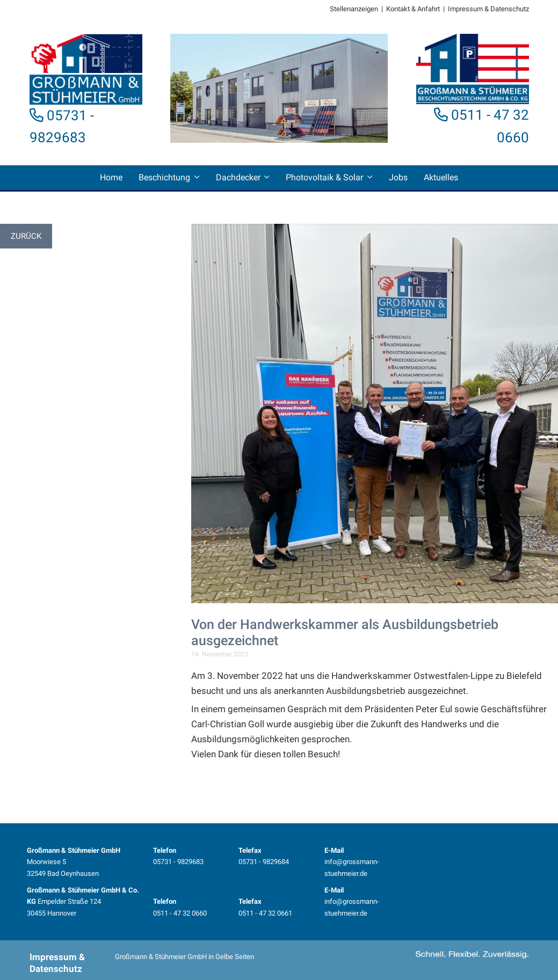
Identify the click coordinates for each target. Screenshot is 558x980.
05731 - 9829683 (178, 862)
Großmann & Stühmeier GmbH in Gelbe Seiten (184, 957)
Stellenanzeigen (354, 9)
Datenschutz (510, 9)
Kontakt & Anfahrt (413, 9)
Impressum (465, 9)
